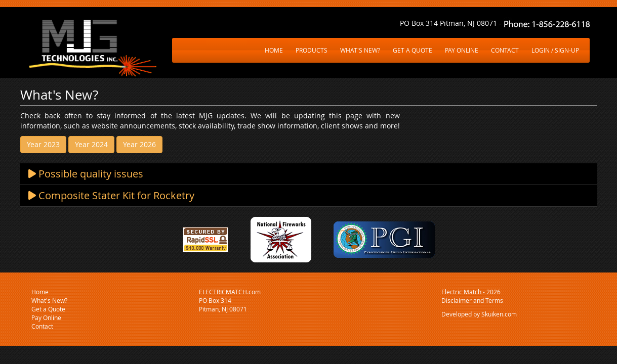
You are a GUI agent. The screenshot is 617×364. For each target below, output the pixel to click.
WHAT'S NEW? (360, 50)
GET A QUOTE (413, 50)
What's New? (49, 300)
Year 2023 (43, 144)
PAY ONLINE (462, 50)
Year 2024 (91, 144)
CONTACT (505, 50)
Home (40, 292)
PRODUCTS (312, 50)
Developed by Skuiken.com (479, 314)
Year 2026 (139, 144)
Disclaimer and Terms (472, 300)
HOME (274, 50)
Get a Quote (48, 309)
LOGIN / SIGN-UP (555, 50)
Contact (42, 326)
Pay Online (46, 317)
